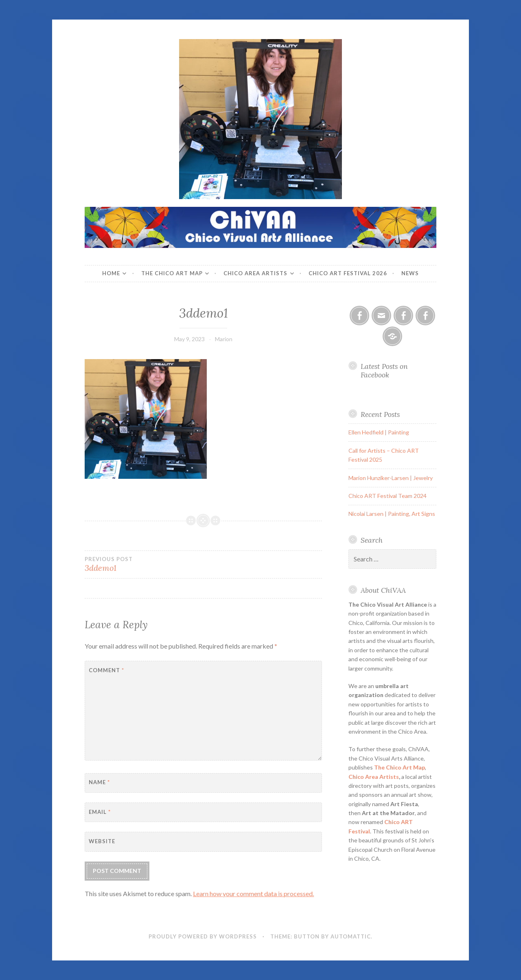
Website (102, 841)
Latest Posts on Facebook (384, 371)
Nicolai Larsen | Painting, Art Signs (392, 514)
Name (99, 782)
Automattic (351, 936)
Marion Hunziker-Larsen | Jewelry (391, 478)
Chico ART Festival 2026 (348, 273)
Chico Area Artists (255, 273)
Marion (224, 339)
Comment (106, 670)
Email (100, 812)
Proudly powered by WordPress (203, 936)
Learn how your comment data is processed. (253, 893)
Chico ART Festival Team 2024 (387, 496)
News (410, 273)
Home (111, 273)
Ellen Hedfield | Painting (379, 432)
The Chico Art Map (172, 273)
